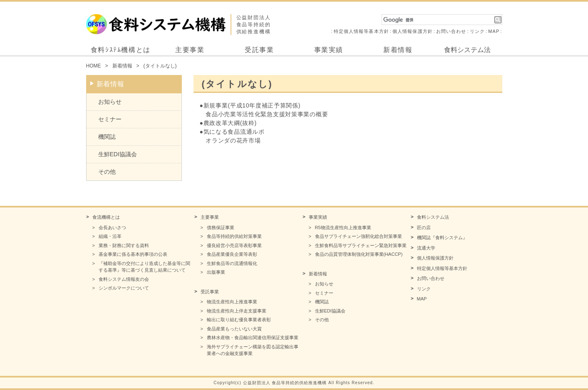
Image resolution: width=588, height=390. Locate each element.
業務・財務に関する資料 (124, 245)
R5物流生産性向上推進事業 (343, 227)
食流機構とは (106, 217)
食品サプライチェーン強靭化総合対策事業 (359, 236)
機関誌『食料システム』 (442, 237)
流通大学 (426, 248)
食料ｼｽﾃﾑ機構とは (121, 50)
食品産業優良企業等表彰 (232, 254)
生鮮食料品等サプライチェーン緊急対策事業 (361, 245)
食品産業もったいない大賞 (234, 329)
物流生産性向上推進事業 (232, 302)
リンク (477, 31)
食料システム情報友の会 (124, 279)
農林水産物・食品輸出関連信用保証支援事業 (253, 337)
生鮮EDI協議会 (118, 154)
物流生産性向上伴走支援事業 (237, 311)
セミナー (110, 119)
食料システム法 (467, 50)
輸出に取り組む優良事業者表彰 (239, 320)
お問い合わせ (451, 31)
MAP (494, 31)
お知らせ (110, 102)
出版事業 (216, 272)
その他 (107, 172)
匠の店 (424, 227)
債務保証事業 (221, 227)
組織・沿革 (110, 236)
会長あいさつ (112, 227)
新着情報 (398, 50)
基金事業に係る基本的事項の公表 (133, 254)
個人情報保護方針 (413, 31)
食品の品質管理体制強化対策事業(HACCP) (359, 254)
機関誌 (107, 137)
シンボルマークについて (124, 288)
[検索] (438, 20)
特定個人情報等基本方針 (361, 31)
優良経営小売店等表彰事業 (234, 245)
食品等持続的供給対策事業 (234, 236)
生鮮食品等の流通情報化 (232, 263)
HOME (94, 66)
